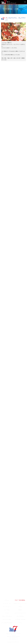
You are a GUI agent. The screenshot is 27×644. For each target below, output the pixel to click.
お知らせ (7, 600)
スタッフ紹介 (7, 610)
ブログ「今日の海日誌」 (20, 600)
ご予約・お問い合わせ (7, 616)
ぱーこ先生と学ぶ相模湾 (7, 623)
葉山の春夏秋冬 (20, 616)
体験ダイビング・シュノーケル (20, 604)
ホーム (20, 623)
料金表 (20, 607)
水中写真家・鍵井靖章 (20, 619)
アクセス (7, 613)
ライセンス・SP (7, 603)
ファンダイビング (7, 607)
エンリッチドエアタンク (20, 613)
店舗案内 (20, 610)
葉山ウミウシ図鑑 (7, 619)
